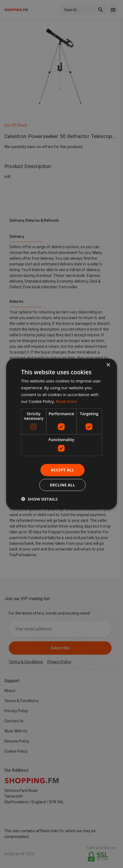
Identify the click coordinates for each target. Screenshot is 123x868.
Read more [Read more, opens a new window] (66, 401)
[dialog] (62, 434)
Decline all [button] (62, 485)
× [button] (108, 365)
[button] (39, 499)
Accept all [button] (62, 470)
